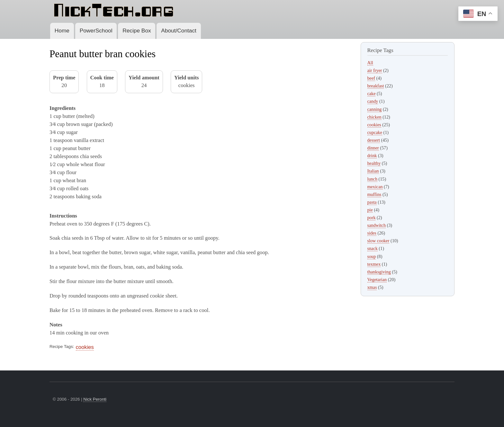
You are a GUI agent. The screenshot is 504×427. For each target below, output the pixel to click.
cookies (85, 347)
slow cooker (378, 241)
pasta (372, 202)
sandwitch (377, 225)
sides (372, 233)
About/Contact (179, 31)
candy (373, 101)
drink (372, 156)
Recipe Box (137, 31)
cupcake (375, 132)
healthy (374, 163)
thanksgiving (379, 272)
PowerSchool (96, 31)
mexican (375, 187)
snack (373, 248)
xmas (372, 287)
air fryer (375, 70)
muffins (374, 194)
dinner (373, 148)
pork (372, 218)
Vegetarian (377, 280)
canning (375, 109)
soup (372, 256)
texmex (374, 264)
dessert (374, 140)
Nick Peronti (95, 399)
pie (370, 210)
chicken (374, 117)
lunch (373, 179)
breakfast (376, 86)
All (370, 63)
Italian (373, 171)
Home (62, 31)
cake (372, 93)
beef (371, 78)
